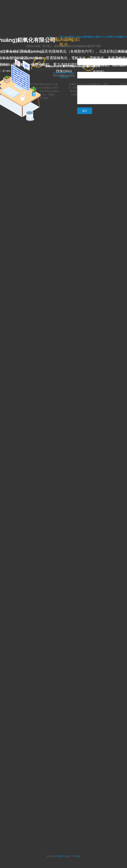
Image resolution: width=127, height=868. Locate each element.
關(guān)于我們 (85, 37)
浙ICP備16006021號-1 (64, 73)
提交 (85, 111)
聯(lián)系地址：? (103, 66)
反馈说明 (82, 83)
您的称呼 (82, 57)
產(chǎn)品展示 (104, 37)
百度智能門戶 (60, 856)
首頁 (71, 37)
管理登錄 (77, 856)
